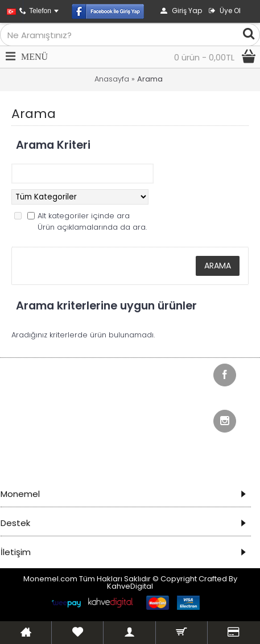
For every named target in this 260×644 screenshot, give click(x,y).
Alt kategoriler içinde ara (84, 216)
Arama (150, 79)
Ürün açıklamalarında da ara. (92, 227)
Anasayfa (112, 79)
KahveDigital (130, 586)
